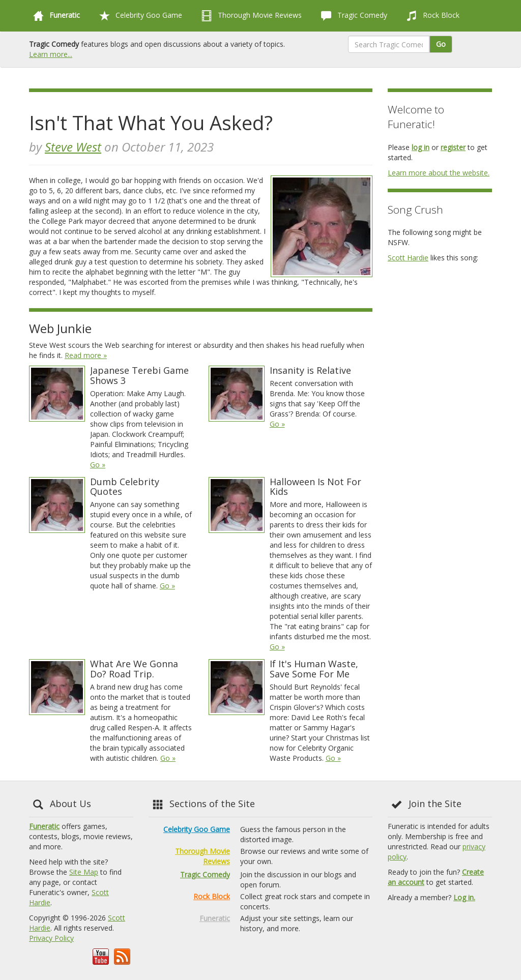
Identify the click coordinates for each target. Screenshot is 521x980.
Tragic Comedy (352, 16)
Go (441, 44)
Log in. (464, 897)
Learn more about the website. (439, 173)
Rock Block (431, 16)
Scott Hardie (408, 258)
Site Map (84, 872)
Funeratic (44, 826)
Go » (98, 465)
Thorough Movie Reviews (250, 16)
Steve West (73, 147)
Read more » (86, 355)
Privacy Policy (51, 938)
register (453, 147)
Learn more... (51, 54)
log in (421, 147)
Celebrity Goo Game (139, 16)
